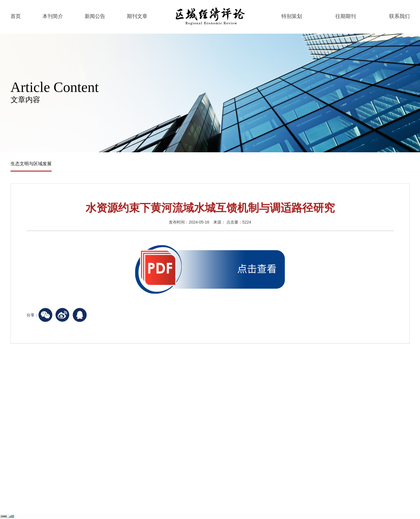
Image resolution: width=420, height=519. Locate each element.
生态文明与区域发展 (31, 164)
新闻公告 (95, 16)
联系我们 (399, 16)
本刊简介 (53, 16)
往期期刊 (346, 16)
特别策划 (292, 16)
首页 (16, 16)
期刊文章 (137, 16)
